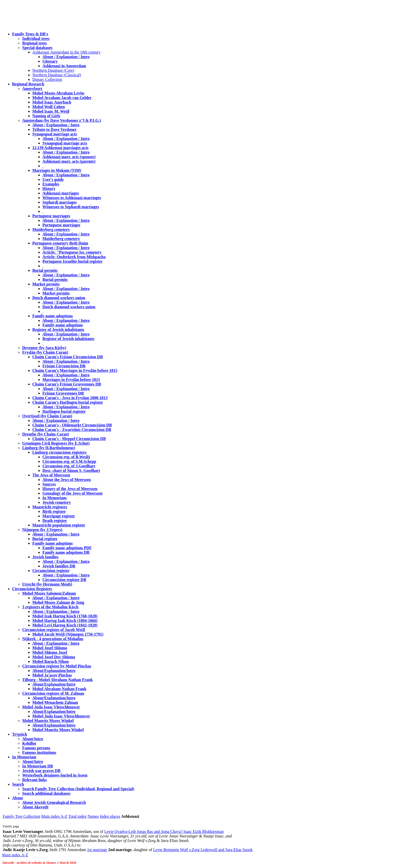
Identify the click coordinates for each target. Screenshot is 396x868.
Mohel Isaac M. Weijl (51, 111)
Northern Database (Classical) (57, 75)
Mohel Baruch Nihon (51, 661)
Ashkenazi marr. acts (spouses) (69, 157)
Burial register (45, 539)
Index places (110, 816)
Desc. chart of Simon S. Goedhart (71, 471)
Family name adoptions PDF (67, 548)
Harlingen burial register (64, 411)
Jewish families (45, 557)
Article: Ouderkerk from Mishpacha (74, 257)
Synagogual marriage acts (55, 134)
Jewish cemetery (57, 502)
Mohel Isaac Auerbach (52, 102)
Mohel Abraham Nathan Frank (59, 689)
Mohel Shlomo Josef (50, 652)
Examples (51, 184)
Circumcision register (51, 571)
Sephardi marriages (60, 202)
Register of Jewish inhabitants (58, 330)
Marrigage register (59, 516)
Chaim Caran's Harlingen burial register (68, 402)
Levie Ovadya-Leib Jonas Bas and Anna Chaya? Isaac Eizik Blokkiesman (164, 831)
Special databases (37, 48)
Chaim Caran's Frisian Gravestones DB (67, 384)
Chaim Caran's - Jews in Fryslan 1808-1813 (70, 398)
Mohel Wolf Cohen (49, 107)
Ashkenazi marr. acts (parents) (69, 161)
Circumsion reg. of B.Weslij (66, 457)
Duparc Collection (47, 79)
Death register (55, 521)
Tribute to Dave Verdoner (54, 129)
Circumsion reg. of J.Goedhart (69, 466)
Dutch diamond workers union (59, 298)
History (49, 189)
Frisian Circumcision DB (64, 366)
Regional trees (34, 43)
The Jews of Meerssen (51, 475)
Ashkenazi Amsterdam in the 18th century (66, 52)
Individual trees (36, 39)
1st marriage (97, 850)
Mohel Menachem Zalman (55, 702)
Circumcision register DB (64, 580)
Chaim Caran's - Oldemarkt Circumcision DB (72, 425)
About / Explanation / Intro (66, 57)
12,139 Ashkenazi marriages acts (60, 148)
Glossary (50, 61)
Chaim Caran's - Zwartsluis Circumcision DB (72, 430)
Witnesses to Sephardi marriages (71, 207)
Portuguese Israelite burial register (72, 261)
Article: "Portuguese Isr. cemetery (72, 252)
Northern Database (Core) (53, 70)
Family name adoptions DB (66, 552)
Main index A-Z (54, 816)
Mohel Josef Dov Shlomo (54, 657)
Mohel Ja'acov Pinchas (52, 675)
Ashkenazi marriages (61, 193)
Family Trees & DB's (30, 34)
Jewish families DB (59, 566)
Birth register (54, 511)
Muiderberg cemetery (51, 230)
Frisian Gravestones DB (63, 393)
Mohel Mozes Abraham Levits (58, 93)
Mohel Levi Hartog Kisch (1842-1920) (65, 625)
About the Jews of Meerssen (67, 480)
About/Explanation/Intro (54, 671)
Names (93, 816)
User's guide (53, 179)
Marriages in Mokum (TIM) (57, 170)
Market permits (46, 284)
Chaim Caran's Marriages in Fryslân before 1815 (75, 370)
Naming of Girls (46, 116)
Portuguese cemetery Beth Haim (60, 243)
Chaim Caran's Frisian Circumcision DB (68, 357)
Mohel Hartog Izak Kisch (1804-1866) (65, 621)
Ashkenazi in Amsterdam (64, 66)
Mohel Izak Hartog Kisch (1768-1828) (65, 616)
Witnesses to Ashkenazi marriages (72, 198)
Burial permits (45, 270)
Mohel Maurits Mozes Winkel (58, 730)
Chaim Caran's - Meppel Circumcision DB (69, 439)
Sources (49, 484)
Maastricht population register (59, 525)
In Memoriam (55, 498)
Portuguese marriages (51, 216)
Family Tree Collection (21, 816)
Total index (78, 816)
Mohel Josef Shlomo (50, 648)
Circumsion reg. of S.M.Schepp (69, 461)
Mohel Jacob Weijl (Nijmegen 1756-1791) (68, 634)
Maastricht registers (50, 507)
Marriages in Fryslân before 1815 (71, 380)
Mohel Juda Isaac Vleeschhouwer (61, 716)
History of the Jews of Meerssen (70, 489)
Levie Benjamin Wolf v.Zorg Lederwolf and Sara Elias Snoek (203, 850)
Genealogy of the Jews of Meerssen (72, 493)
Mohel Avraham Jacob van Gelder (62, 98)
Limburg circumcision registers (59, 452)
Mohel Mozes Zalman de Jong (58, 602)
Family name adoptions (53, 316)
